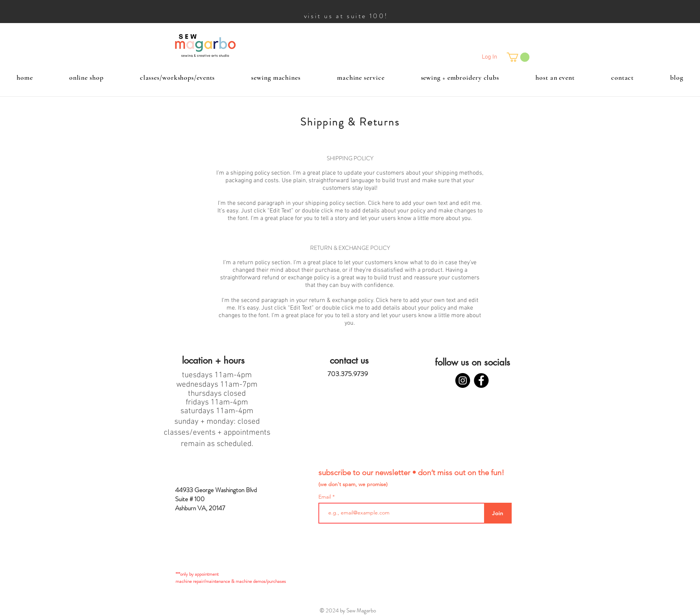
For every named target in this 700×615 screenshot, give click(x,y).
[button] (518, 57)
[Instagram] (463, 380)
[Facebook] (481, 380)
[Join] (498, 513)
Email (325, 497)
